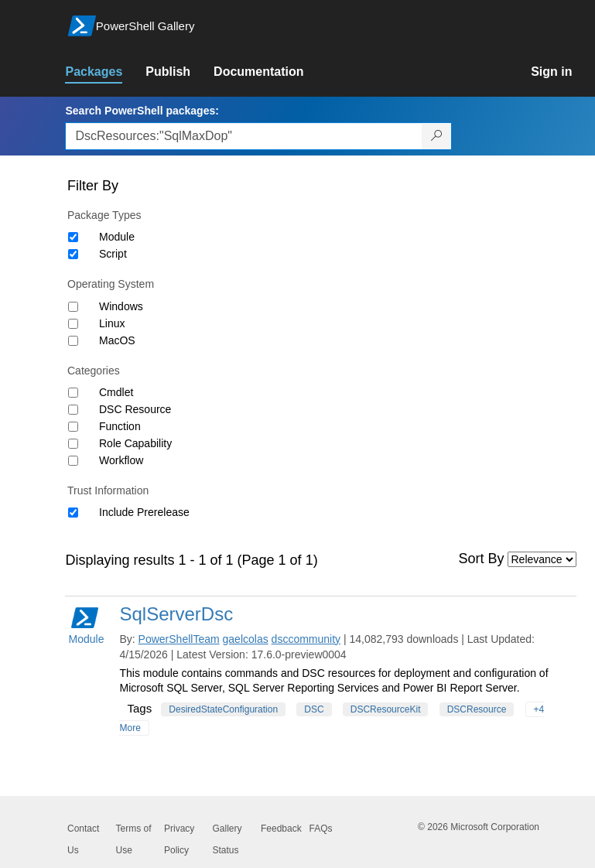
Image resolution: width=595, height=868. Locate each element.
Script (113, 254)
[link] (105, 72)
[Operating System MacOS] (73, 341)
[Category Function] (73, 427)
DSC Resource (135, 409)
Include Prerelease (144, 512)
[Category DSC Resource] (73, 410)
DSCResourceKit (386, 709)
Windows (121, 306)
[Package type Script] (73, 254)
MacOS (117, 340)
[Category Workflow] (73, 461)
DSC (314, 709)
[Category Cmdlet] (73, 393)
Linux (112, 323)
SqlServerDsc (176, 614)
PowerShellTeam (179, 639)
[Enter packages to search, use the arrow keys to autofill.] (244, 136)
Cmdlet (116, 392)
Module (117, 237)
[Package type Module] (73, 237)
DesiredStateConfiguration (223, 709)
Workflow (121, 460)
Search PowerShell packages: (142, 111)
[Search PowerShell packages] (437, 136)
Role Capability (135, 443)
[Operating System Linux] (73, 324)
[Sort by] (542, 559)
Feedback (281, 829)
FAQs (321, 829)
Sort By (482, 559)
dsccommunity (306, 639)
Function (120, 426)
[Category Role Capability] (73, 444)
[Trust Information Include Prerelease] (73, 513)
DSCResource (477, 709)
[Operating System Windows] (73, 307)
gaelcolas (246, 639)
